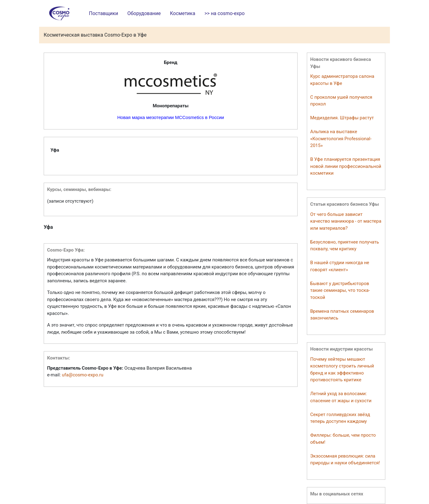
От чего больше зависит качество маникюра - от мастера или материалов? (346, 221)
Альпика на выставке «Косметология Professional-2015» (341, 139)
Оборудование (144, 13)
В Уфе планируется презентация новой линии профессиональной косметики (346, 166)
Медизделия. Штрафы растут (342, 118)
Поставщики (104, 13)
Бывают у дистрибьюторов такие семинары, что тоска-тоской (340, 290)
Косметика (182, 13)
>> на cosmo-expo (224, 13)
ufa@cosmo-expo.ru (83, 375)
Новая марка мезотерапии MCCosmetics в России (171, 117)
